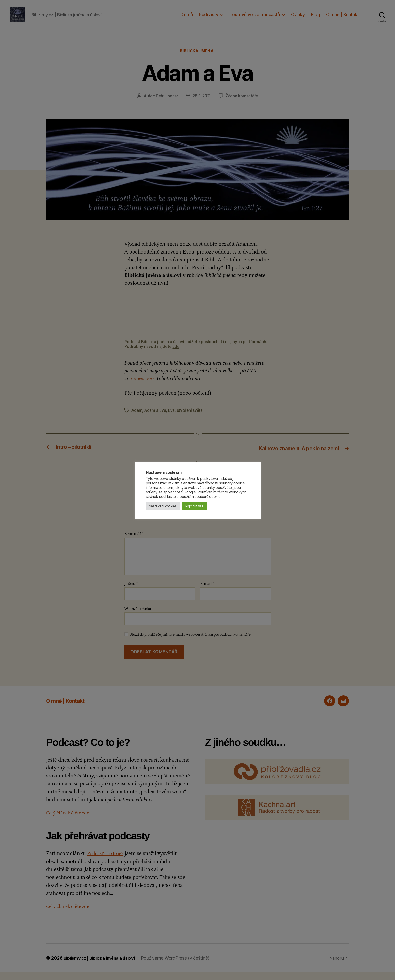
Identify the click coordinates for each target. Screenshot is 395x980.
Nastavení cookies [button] (163, 506)
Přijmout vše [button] (194, 506)
